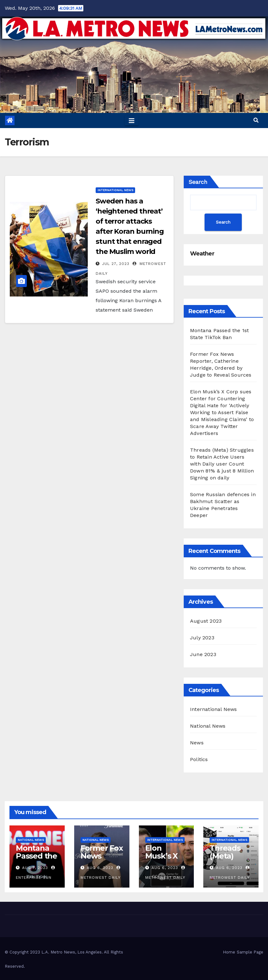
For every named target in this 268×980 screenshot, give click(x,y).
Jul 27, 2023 (116, 264)
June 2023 (203, 654)
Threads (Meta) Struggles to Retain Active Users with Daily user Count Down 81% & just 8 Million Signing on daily (222, 464)
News (197, 743)
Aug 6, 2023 (100, 868)
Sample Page (250, 952)
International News (115, 190)
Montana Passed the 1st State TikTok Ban (37, 860)
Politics (199, 759)
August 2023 (206, 621)
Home (229, 952)
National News (208, 726)
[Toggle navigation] (132, 120)
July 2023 (202, 638)
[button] (256, 120)
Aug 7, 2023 (35, 868)
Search (198, 182)
